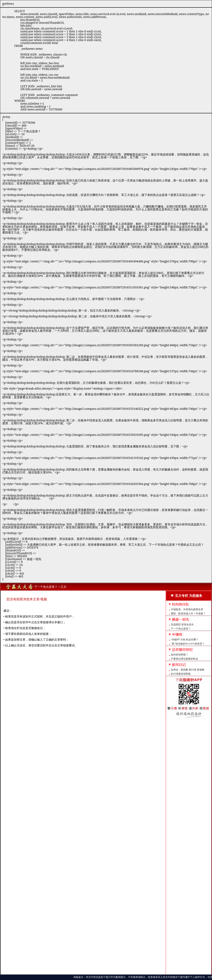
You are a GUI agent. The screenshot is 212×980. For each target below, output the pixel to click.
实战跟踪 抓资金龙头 (182, 624)
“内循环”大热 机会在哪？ (185, 640)
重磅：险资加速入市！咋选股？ (188, 614)
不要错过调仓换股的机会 (184, 659)
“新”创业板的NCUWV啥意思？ (188, 644)
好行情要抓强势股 (181, 674)
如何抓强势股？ (180, 655)
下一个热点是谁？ (181, 629)
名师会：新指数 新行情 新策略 (188, 670)
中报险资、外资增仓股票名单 (187, 609)
